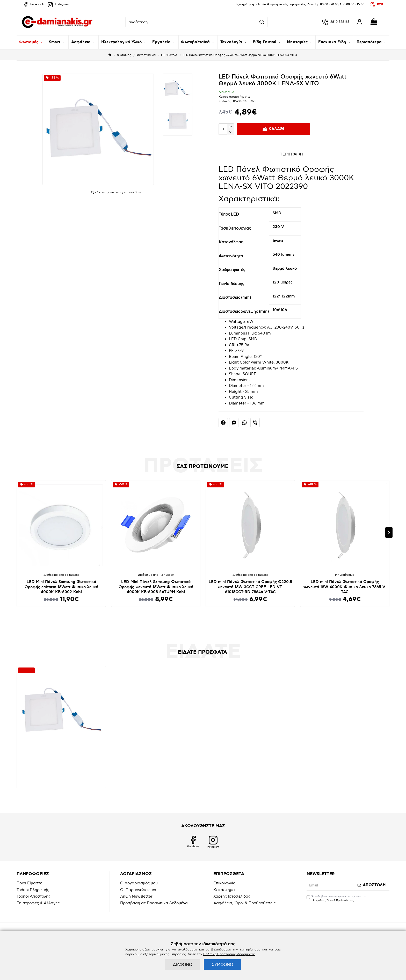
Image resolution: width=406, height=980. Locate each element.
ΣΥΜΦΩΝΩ (222, 964)
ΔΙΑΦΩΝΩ (183, 964)
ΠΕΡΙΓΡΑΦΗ (291, 154)
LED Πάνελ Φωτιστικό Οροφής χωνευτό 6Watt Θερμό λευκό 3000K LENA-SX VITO (61, 771)
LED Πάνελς (169, 55)
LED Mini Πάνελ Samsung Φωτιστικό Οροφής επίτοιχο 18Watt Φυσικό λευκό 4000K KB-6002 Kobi (61, 587)
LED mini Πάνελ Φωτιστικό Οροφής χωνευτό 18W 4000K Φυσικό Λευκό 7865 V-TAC (345, 587)
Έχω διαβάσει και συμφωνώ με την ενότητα (336, 899)
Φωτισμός (124, 55)
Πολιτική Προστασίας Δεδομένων (229, 954)
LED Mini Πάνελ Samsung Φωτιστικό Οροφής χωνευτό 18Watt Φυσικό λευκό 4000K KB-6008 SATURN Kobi (156, 587)
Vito (248, 97)
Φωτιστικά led (146, 55)
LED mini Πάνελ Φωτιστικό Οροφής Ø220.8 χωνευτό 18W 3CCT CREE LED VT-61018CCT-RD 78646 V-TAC (250, 587)
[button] (389, 532)
